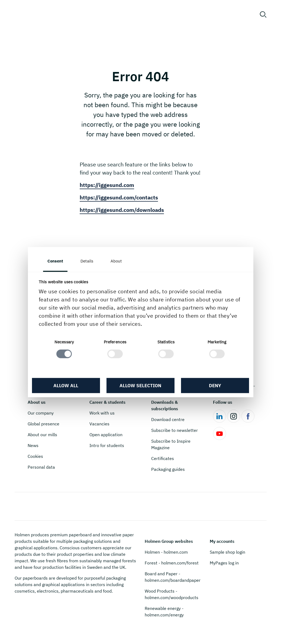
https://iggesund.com (107, 185)
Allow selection (140, 385)
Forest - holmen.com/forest (172, 563)
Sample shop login (227, 552)
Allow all (66, 385)
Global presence (43, 424)
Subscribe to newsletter (175, 430)
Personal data (41, 467)
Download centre (168, 419)
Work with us (102, 413)
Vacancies (99, 424)
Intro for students (107, 445)
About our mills (42, 435)
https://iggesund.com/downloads (122, 210)
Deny (215, 385)
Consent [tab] (55, 261)
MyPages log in (224, 563)
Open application (106, 435)
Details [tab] (87, 261)
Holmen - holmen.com (166, 552)
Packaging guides (168, 469)
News (33, 445)
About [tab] (116, 261)
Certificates (163, 458)
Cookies (35, 456)
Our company (41, 413)
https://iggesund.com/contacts (119, 197)
